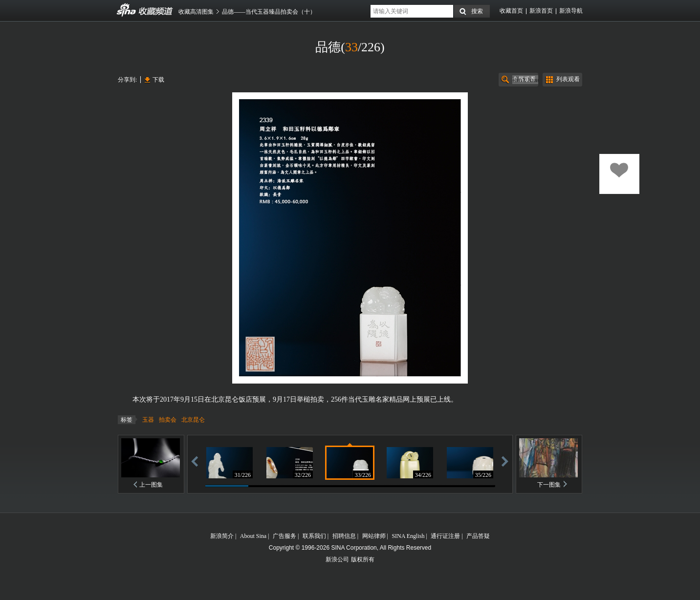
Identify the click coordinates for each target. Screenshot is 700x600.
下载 (158, 80)
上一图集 (151, 485)
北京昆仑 (193, 420)
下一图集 (549, 485)
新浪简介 (222, 536)
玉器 (148, 420)
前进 (505, 461)
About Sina (253, 536)
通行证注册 (445, 536)
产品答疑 (478, 536)
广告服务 (284, 536)
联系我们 (314, 536)
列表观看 (568, 79)
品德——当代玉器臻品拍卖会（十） (269, 12)
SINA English (408, 536)
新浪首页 (541, 11)
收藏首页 (511, 11)
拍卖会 (168, 420)
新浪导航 (571, 11)
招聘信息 (344, 536)
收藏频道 (127, 10)
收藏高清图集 (196, 12)
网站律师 (374, 536)
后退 (195, 461)
